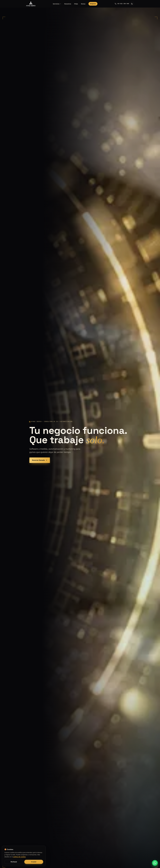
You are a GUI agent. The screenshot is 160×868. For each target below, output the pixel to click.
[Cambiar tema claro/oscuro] (132, 4)
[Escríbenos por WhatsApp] (155, 863)
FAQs (76, 4)
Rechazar (14, 862)
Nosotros (68, 4)
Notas (83, 4)
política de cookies (19, 857)
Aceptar (34, 862)
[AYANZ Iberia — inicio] (31, 4)
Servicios (57, 4)
